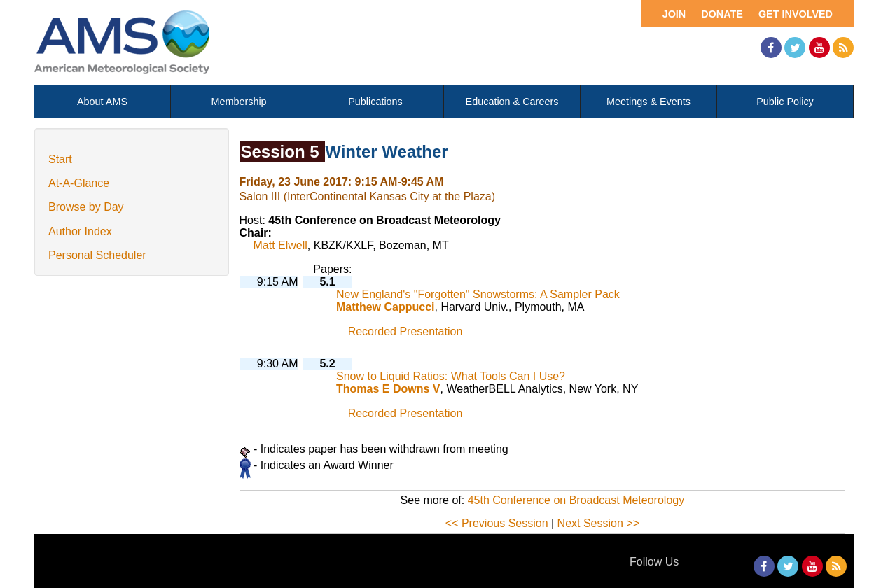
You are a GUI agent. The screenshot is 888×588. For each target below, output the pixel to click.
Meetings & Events (648, 101)
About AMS (102, 101)
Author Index (80, 231)
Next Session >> (598, 523)
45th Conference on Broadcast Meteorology (576, 500)
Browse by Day (86, 207)
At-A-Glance (79, 183)
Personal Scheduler (97, 255)
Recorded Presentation (405, 331)
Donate (722, 14)
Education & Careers (512, 101)
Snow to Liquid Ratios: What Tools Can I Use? (451, 376)
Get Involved (796, 14)
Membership (238, 101)
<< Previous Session (497, 523)
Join (674, 14)
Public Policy (785, 101)
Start (60, 159)
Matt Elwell (280, 245)
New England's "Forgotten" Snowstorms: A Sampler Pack (478, 294)
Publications (375, 101)
